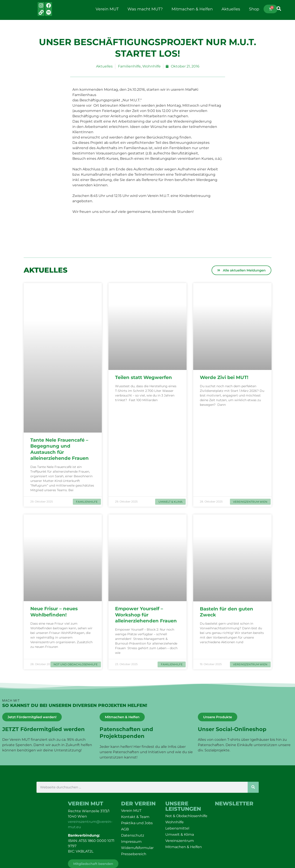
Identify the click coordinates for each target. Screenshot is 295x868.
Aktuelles (231, 9)
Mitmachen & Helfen (192, 9)
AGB (125, 829)
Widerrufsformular (137, 848)
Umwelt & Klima (180, 834)
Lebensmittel (177, 828)
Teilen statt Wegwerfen (144, 377)
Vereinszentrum (180, 841)
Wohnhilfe (151, 66)
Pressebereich (134, 854)
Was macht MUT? (145, 9)
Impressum (131, 842)
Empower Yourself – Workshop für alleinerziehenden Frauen (147, 615)
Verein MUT (107, 9)
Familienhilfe (129, 66)
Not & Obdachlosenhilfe (186, 816)
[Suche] (253, 787)
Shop (254, 9)
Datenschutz (133, 835)
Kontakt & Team (135, 817)
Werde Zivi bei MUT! (225, 377)
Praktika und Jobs (137, 823)
